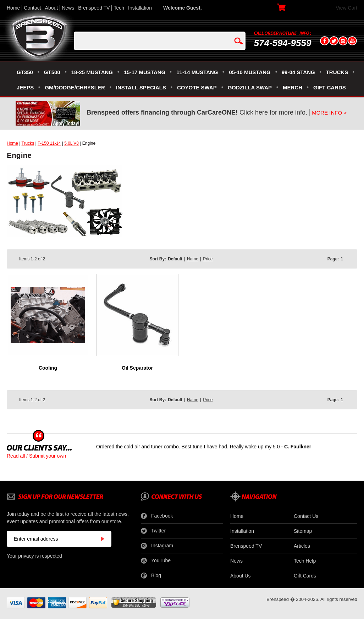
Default (175, 259)
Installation (140, 8)
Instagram (157, 546)
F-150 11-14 (49, 143)
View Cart (347, 8)
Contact (32, 8)
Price (208, 259)
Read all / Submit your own (36, 456)
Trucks (28, 143)
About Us (241, 576)
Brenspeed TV (94, 8)
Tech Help (305, 561)
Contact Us (306, 516)
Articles (302, 546)
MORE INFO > (329, 113)
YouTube (156, 561)
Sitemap (303, 531)
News (68, 8)
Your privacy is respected (34, 556)
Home (13, 8)
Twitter (153, 531)
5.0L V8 (71, 143)
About (52, 8)
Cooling (48, 368)
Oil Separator (137, 368)
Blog (151, 576)
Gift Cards (305, 576)
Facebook (157, 516)
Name (193, 259)
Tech (119, 8)
